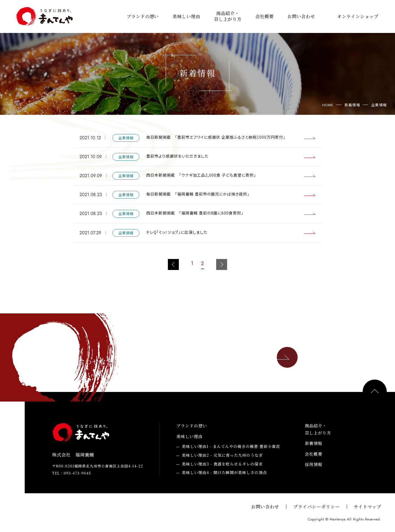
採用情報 (314, 464)
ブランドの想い (143, 17)
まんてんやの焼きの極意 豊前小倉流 (231, 447)
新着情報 (314, 443)
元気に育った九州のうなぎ (222, 455)
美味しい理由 (186, 17)
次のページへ (222, 264)
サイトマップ (368, 507)
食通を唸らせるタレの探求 (222, 464)
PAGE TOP (375, 392)
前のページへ (173, 264)
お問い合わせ (301, 17)
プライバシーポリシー (317, 507)
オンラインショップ (358, 17)
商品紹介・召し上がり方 (228, 16)
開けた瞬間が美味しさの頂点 (224, 473)
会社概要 (265, 17)
